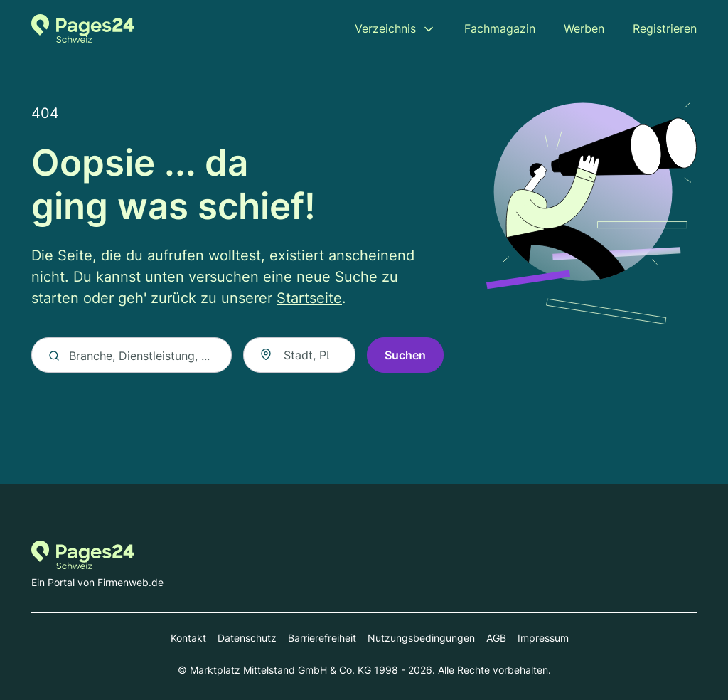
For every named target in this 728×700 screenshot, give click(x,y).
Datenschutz (247, 638)
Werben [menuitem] (584, 28)
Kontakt (188, 638)
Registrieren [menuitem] (665, 28)
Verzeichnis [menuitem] (385, 28)
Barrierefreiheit (322, 638)
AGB (496, 638)
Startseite (309, 299)
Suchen (405, 356)
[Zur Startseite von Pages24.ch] (83, 28)
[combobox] (299, 356)
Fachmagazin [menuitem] (500, 28)
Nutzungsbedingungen (421, 638)
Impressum (543, 638)
